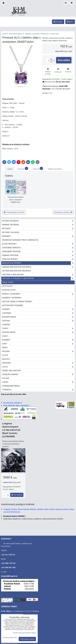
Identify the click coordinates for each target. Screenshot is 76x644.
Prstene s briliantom (38, 275)
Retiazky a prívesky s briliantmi (38, 279)
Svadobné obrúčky (38, 248)
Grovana (38, 363)
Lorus (38, 382)
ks (6, 495)
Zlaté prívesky (38, 244)
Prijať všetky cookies (27, 639)
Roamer (38, 340)
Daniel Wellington (11, 371)
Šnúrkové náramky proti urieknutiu (20, 240)
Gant (38, 344)
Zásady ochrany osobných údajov (24, 633)
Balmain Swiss (38, 317)
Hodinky (38, 309)
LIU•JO (38, 367)
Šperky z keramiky (38, 294)
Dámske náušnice (38, 225)
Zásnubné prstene (38, 252)
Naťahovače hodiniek (13, 305)
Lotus (5, 355)
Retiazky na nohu (11, 232)
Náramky (38, 236)
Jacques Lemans (38, 374)
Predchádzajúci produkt (14, 212)
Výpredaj (38, 390)
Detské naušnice (38, 221)
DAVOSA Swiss (38, 332)
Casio (5, 336)
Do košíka (64, 60)
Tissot (38, 328)
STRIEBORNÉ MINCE (11, 386)
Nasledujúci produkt (63, 212)
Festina (38, 351)
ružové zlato (9, 290)
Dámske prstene (38, 255)
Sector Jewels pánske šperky (17, 302)
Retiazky (38, 229)
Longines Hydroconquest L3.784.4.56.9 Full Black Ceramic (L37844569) (11, 430)
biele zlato (8, 282)
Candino (6, 325)
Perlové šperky (38, 259)
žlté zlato (7, 286)
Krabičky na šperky (12, 298)
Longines (38, 313)
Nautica (6, 359)
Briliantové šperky (38, 263)
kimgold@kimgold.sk (9, 576)
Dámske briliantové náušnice (38, 267)
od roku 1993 (22, 15)
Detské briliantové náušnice (17, 271)
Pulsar (6, 378)
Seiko (5, 348)
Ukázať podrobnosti (10, 638)
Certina (38, 321)
